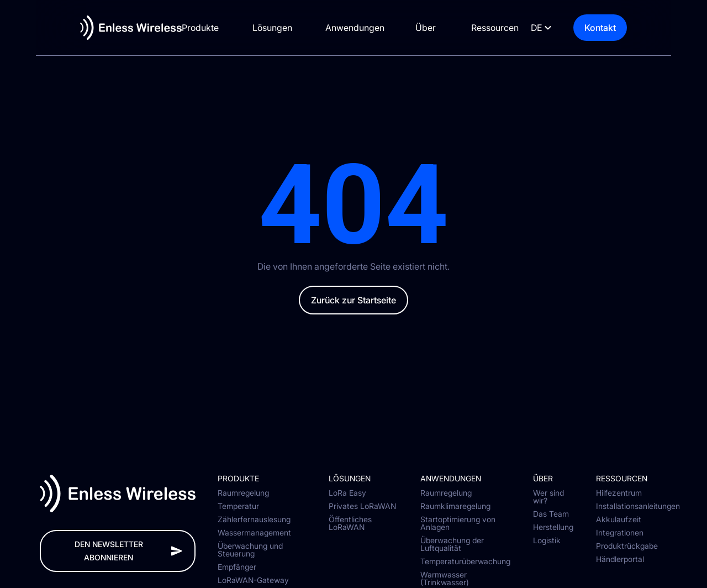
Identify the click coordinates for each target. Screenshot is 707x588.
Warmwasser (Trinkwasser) (445, 579)
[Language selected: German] (566, 28)
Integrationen (620, 533)
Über (437, 28)
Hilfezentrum (619, 493)
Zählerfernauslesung (254, 519)
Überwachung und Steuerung (250, 550)
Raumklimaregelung (455, 506)
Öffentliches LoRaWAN (350, 523)
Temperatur (238, 506)
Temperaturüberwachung (465, 561)
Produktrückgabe (627, 546)
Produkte (192, 28)
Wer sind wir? (548, 497)
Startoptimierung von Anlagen (458, 523)
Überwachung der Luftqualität (452, 544)
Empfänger (237, 567)
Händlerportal (620, 559)
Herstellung (553, 527)
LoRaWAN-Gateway (253, 580)
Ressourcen (510, 28)
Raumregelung (243, 493)
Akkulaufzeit (619, 519)
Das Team (551, 514)
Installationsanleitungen (632, 506)
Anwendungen (358, 28)
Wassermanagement (254, 533)
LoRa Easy (347, 493)
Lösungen (270, 28)
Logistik (547, 540)
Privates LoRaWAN (362, 506)
